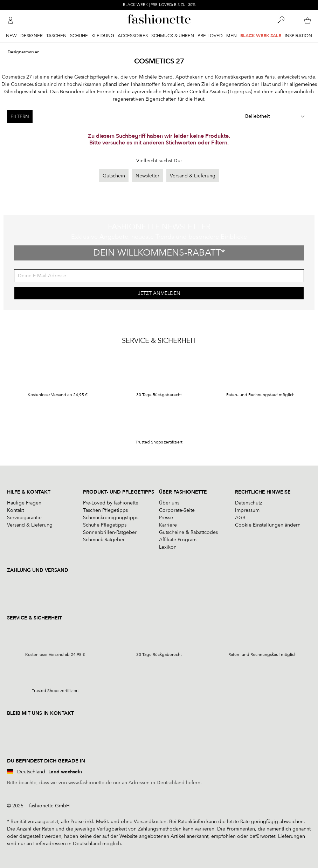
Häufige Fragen (24, 503)
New (11, 36)
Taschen (56, 36)
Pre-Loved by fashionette (111, 503)
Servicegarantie (24, 518)
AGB (240, 518)
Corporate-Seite (177, 510)
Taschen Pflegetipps (105, 510)
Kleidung (103, 36)
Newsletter (147, 176)
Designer (32, 36)
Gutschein (114, 176)
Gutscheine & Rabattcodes (188, 532)
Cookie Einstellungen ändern (268, 525)
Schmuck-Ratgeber (104, 540)
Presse (166, 518)
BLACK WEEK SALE (261, 36)
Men (231, 36)
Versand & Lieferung (193, 176)
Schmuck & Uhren (173, 36)
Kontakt (15, 510)
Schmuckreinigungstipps (111, 518)
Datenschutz (248, 503)
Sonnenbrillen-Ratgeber (110, 532)
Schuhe (79, 36)
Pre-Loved (210, 36)
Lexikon (168, 547)
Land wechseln (65, 772)
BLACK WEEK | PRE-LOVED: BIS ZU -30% (159, 5)
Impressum (247, 510)
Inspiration (298, 36)
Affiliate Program (178, 540)
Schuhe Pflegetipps (105, 525)
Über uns (169, 503)
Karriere (168, 525)
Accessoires (133, 36)
